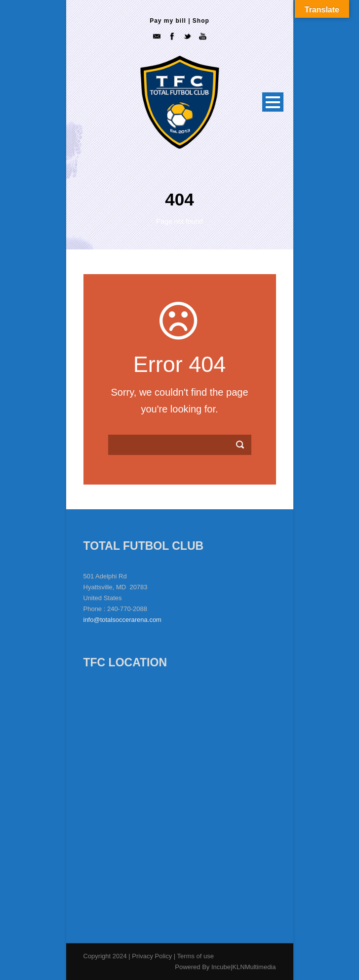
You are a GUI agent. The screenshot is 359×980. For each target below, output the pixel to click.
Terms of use (196, 956)
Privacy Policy (153, 956)
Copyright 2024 (105, 956)
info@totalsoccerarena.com (122, 620)
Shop (201, 21)
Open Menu (273, 102)
